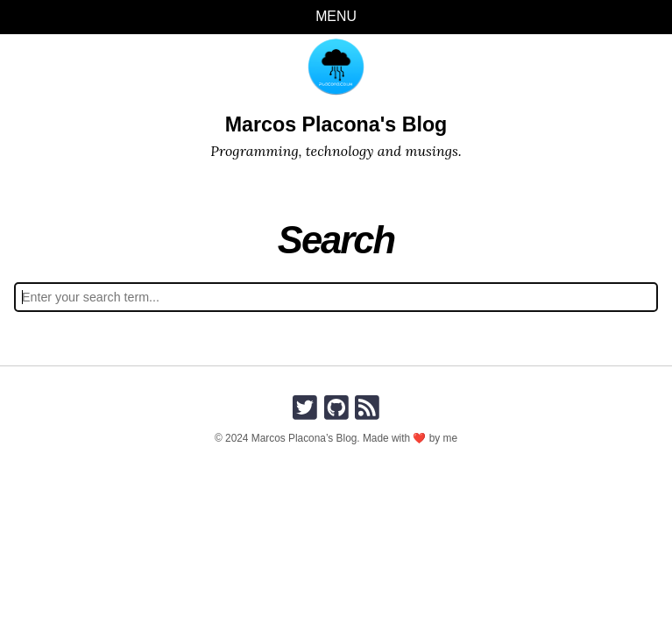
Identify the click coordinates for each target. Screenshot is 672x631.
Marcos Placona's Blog (336, 124)
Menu (336, 16)
